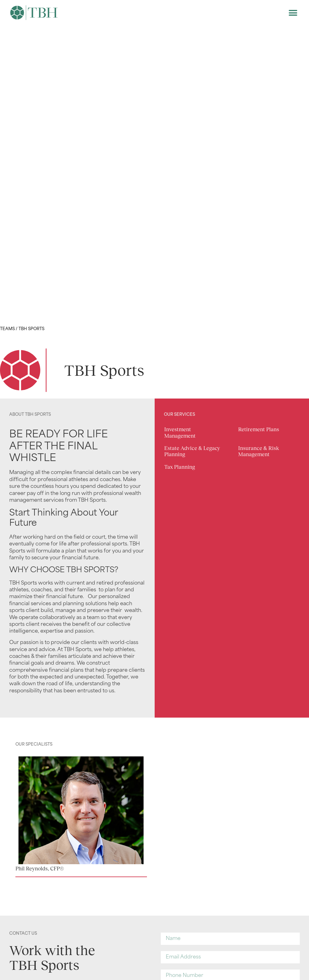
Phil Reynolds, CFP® (40, 869)
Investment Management (180, 433)
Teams (7, 329)
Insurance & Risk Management (259, 451)
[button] (293, 13)
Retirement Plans (259, 429)
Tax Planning (180, 467)
